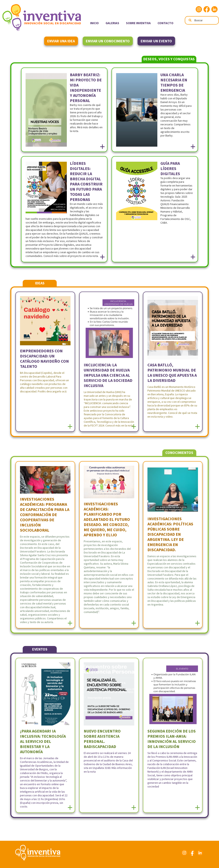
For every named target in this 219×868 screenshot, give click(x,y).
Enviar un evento (156, 41)
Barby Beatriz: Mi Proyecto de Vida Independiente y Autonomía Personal (86, 88)
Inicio (94, 23)
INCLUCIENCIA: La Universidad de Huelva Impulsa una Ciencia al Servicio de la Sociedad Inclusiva (108, 375)
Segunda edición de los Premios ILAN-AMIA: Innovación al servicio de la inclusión (172, 739)
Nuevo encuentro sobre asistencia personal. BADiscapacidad (102, 739)
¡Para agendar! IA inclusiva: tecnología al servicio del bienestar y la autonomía (43, 741)
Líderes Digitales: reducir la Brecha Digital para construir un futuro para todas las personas (86, 181)
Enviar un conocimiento (108, 41)
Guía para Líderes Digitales (170, 168)
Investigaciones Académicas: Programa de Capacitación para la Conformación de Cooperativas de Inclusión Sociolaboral (45, 515)
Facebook (207, 9)
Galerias (112, 23)
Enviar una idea (61, 41)
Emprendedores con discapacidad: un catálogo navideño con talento (44, 359)
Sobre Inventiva (138, 23)
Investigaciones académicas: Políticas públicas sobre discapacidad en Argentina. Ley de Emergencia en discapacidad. (170, 534)
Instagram (199, 9)
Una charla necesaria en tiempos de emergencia (174, 82)
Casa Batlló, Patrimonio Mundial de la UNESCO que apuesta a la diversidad (172, 373)
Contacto (165, 23)
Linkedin (214, 9)
